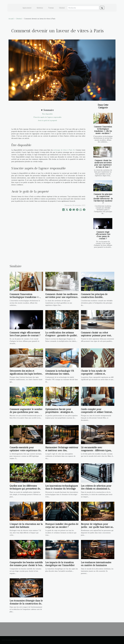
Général (62, 8)
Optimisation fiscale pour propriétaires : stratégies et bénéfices (59, 412)
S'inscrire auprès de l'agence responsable (47, 117)
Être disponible (47, 114)
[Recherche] (83, 8)
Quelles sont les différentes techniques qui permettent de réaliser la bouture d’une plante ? (25, 490)
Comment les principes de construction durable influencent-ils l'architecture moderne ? (103, 199)
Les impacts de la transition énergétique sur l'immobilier (60, 564)
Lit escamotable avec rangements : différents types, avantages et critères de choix (96, 450)
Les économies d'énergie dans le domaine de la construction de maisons (26, 604)
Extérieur (40, 8)
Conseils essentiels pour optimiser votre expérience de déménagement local (25, 450)
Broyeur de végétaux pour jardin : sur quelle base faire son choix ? (98, 527)
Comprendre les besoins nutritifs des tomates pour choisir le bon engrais (26, 565)
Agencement (27, 8)
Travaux (51, 8)
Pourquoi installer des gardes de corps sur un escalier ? (62, 525)
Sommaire (49, 110)
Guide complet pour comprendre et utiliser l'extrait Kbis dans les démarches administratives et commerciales (97, 414)
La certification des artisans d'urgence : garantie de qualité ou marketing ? (61, 335)
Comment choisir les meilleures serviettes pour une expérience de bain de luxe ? (103, 164)
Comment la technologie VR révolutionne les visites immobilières (60, 374)
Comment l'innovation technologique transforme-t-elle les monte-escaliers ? (103, 130)
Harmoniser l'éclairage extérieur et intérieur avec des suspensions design (62, 450)
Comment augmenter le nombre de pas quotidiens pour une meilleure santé (26, 412)
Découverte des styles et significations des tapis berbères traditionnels (26, 374)
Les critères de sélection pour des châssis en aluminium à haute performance (96, 489)
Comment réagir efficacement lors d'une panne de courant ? (103, 235)
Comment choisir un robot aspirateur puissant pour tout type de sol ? (96, 335)
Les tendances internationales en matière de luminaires (96, 564)
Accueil (11, 19)
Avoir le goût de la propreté (47, 120)
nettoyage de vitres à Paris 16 (64, 150)
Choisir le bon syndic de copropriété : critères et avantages (93, 374)
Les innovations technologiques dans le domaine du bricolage (62, 487)
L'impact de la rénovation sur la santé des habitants (26, 525)
